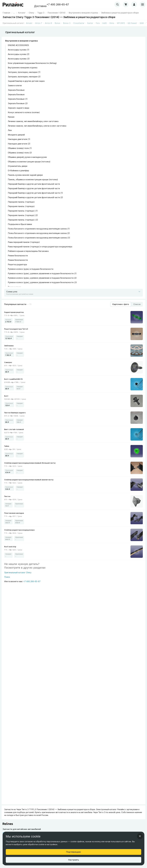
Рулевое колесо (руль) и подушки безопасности (31, 269)
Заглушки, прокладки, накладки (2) (24, 77)
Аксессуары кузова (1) (19, 50)
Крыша (11, 117)
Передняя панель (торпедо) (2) (23, 215)
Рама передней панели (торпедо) (24, 242)
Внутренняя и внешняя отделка (21, 41)
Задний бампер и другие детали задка (26, 81)
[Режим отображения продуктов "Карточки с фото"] (121, 304)
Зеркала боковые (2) (18, 103)
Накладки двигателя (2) (19, 144)
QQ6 (142, 23)
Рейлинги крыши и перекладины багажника (28, 251)
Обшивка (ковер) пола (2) (20, 153)
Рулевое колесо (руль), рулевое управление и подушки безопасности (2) (42, 278)
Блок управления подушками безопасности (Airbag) (32, 63)
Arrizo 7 (39, 23)
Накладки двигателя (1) (19, 139)
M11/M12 (121, 23)
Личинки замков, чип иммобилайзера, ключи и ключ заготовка (37, 126)
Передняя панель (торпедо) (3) (23, 220)
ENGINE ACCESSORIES (18, 45)
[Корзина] (126, 4)
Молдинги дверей (16, 135)
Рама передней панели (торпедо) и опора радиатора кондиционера (40, 247)
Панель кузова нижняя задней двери (25, 175)
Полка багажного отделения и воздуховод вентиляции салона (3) (39, 238)
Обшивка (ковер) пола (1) (20, 148)
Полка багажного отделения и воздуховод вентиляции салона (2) (39, 233)
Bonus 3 (67, 23)
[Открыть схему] (73, 293)
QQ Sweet (132, 23)
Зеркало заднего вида (19, 108)
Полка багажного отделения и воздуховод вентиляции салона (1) (39, 229)
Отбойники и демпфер (18, 171)
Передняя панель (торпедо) (21, 202)
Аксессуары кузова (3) (19, 59)
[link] (31, 13)
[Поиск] (18, 578)
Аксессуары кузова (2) (19, 54)
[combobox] (117, 4)
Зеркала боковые (16, 90)
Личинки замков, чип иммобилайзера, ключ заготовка (33, 121)
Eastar (90, 23)
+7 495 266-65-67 (58, 4)
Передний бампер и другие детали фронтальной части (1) (35, 193)
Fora (98, 23)
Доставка (40, 6)
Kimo (112, 23)
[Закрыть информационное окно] (140, 836)
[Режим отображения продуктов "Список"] (137, 304)
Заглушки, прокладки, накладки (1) (24, 72)
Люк (10, 130)
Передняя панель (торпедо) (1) (23, 211)
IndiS (105, 23)
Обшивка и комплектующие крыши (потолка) (29, 162)
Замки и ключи (15, 85)
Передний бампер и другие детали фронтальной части (34, 184)
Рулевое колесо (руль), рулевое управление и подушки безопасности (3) (42, 282)
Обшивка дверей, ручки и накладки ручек (27, 157)
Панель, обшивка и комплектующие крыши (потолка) (33, 179)
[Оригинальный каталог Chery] (18, 573)
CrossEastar (79, 23)
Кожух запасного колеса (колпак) (24, 112)
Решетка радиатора (17, 264)
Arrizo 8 (48, 23)
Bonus (57, 23)
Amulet (29, 23)
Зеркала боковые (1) (18, 99)
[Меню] (143, 4)
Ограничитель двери (18, 166)
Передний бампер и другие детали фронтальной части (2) (35, 197)
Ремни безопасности (18, 256)
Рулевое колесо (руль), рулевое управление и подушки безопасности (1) (42, 273)
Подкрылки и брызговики (20, 224)
